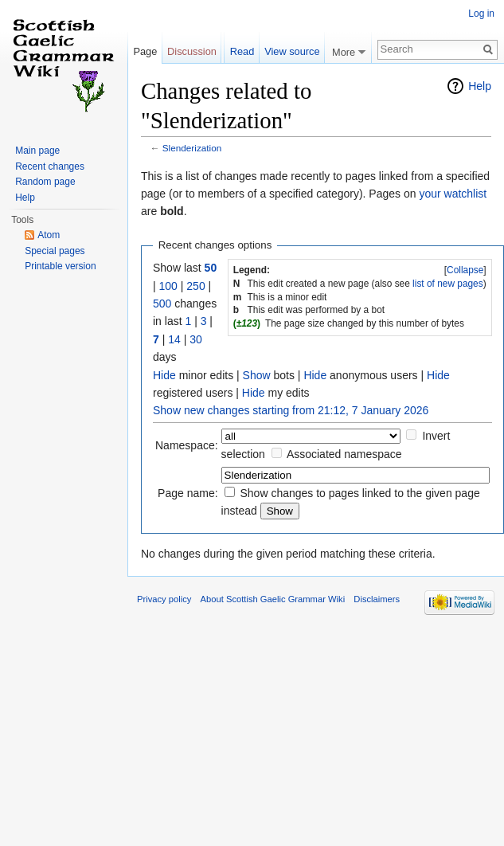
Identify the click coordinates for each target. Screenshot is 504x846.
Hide (164, 375)
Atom (49, 235)
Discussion (192, 51)
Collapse (465, 270)
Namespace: (187, 445)
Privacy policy (164, 599)
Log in (481, 14)
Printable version (60, 266)
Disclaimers (377, 599)
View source (292, 51)
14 (174, 339)
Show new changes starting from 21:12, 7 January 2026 (291, 410)
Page (145, 51)
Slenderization (192, 148)
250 (195, 286)
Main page (37, 151)
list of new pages (448, 284)
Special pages (55, 251)
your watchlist (453, 194)
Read (242, 51)
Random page (45, 182)
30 (196, 339)
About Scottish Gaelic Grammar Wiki (273, 599)
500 (162, 304)
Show (257, 375)
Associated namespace (344, 454)
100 (168, 286)
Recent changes (50, 166)
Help (480, 86)
